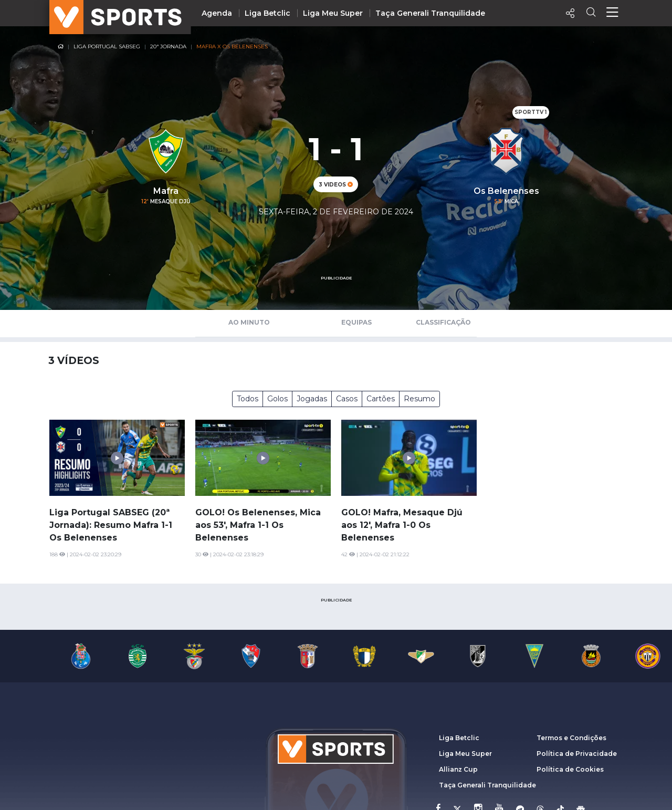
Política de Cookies (570, 769)
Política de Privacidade (577, 754)
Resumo (419, 399)
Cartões (381, 399)
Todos (248, 399)
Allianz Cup (458, 769)
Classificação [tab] (443, 322)
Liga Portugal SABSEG (107, 46)
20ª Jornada (168, 46)
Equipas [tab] (356, 322)
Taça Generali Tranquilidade (430, 13)
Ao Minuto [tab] (249, 322)
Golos (277, 399)
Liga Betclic (267, 13)
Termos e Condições (571, 738)
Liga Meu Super (333, 13)
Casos (347, 399)
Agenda (217, 13)
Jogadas (312, 399)
